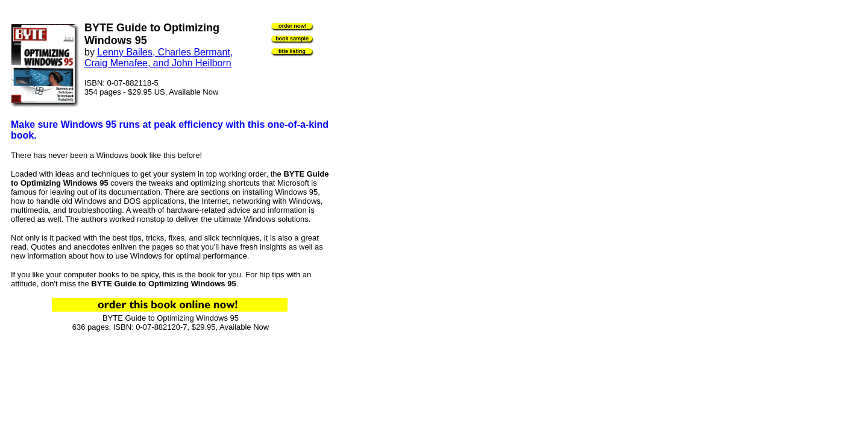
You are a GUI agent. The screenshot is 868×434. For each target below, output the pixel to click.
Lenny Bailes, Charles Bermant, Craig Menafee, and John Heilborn (159, 58)
